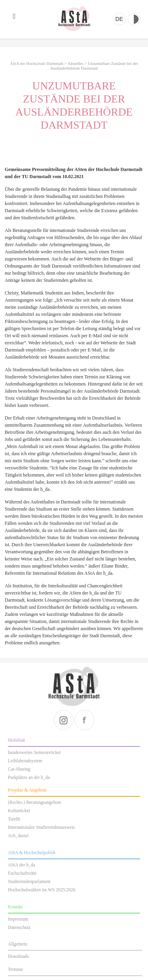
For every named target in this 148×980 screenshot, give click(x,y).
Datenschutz (19, 928)
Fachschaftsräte (22, 873)
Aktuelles (76, 64)
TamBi (14, 819)
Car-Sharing (19, 769)
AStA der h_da (22, 865)
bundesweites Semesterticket (34, 753)
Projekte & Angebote (27, 790)
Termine (16, 970)
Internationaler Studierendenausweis (41, 827)
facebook (84, 720)
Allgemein (18, 944)
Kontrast (134, 19)
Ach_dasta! (18, 836)
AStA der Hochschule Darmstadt (74, 19)
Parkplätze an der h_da (29, 778)
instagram (64, 720)
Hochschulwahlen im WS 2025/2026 (42, 890)
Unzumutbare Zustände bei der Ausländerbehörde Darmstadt (94, 66)
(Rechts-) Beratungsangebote (35, 802)
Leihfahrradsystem (25, 761)
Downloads (18, 956)
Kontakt (15, 907)
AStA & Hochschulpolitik (32, 853)
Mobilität (16, 740)
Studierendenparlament (29, 882)
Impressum (18, 919)
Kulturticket (19, 811)
